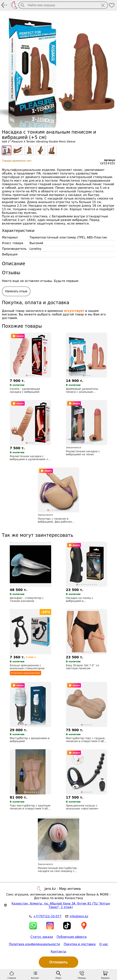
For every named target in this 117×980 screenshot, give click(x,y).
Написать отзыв (16, 291)
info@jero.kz (79, 916)
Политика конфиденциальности (34, 944)
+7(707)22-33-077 (47, 916)
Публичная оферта (72, 937)
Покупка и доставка (80, 944)
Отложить (58, 962)
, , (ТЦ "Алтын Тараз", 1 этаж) (61, 905)
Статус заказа (42, 937)
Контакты (58, 951)
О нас (104, 944)
